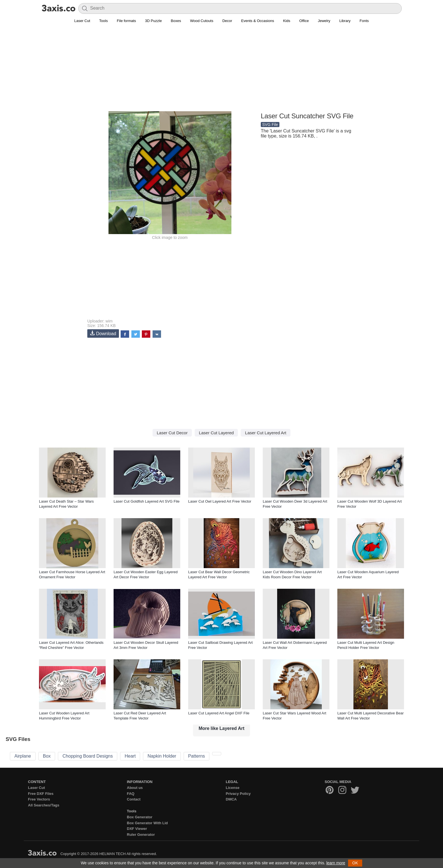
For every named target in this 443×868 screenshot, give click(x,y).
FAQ (131, 794)
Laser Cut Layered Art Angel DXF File (219, 713)
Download (103, 333)
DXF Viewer (137, 829)
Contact (134, 799)
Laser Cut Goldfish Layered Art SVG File (146, 501)
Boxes (176, 21)
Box (47, 756)
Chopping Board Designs (88, 756)
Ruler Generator (141, 835)
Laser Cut (82, 21)
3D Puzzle (153, 21)
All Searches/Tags (44, 805)
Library (345, 21)
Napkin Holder (162, 756)
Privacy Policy (238, 794)
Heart (130, 756)
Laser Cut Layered (216, 433)
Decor (227, 21)
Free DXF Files (41, 794)
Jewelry (324, 21)
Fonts (364, 21)
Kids (287, 21)
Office (304, 21)
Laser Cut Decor (172, 433)
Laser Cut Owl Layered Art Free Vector (220, 501)
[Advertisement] (221, 71)
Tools (103, 21)
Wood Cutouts (202, 21)
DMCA (231, 799)
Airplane (23, 756)
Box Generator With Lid (147, 823)
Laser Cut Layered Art (266, 433)
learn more (336, 863)
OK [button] (355, 863)
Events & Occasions (258, 21)
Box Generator (140, 817)
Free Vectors (39, 799)
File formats (126, 21)
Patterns (197, 756)
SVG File (270, 125)
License (233, 788)
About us (135, 788)
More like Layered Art (221, 728)
